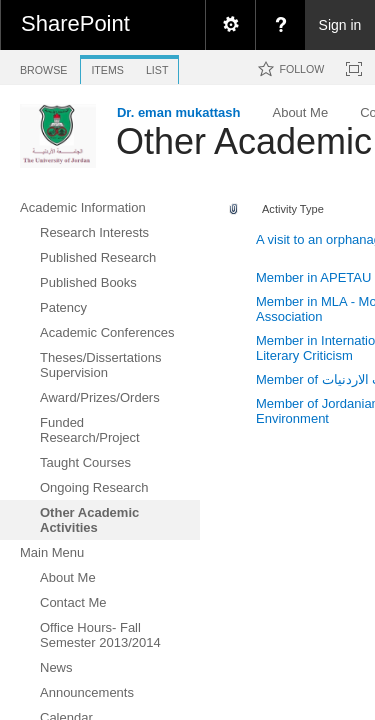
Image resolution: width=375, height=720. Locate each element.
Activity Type (293, 209)
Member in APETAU (313, 277)
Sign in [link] (340, 25)
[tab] (43, 66)
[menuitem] (230, 25)
